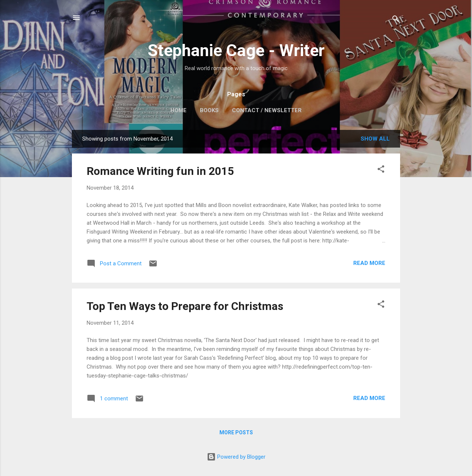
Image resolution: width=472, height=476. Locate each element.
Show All (375, 139)
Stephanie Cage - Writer (236, 50)
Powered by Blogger (236, 457)
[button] (381, 170)
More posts (236, 432)
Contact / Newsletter (267, 110)
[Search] (396, 20)
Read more (369, 263)
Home (178, 110)
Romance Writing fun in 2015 (160, 171)
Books (209, 110)
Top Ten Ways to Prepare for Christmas (185, 306)
